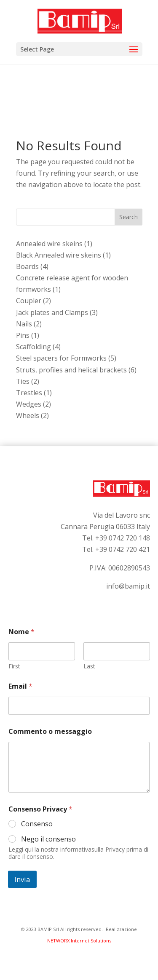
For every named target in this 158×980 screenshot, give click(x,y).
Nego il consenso (48, 839)
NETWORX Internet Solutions (79, 941)
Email (20, 686)
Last (89, 666)
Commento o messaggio (50, 732)
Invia (22, 879)
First (14, 666)
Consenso (37, 824)
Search (129, 217)
